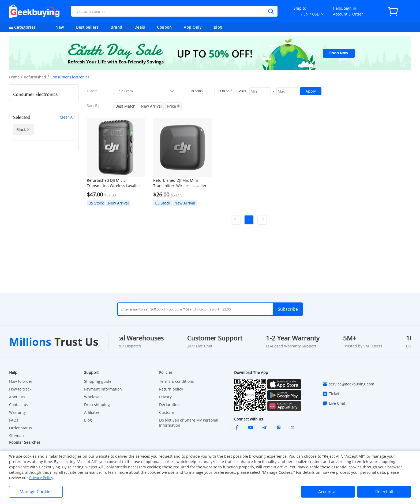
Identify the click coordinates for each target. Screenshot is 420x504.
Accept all (328, 492)
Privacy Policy (41, 478)
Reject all (384, 492)
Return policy (171, 389)
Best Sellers (87, 27)
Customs (167, 412)
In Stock (194, 91)
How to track (20, 389)
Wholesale (93, 397)
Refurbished (35, 77)
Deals (140, 27)
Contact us (19, 405)
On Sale (223, 91)
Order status (20, 428)
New (60, 27)
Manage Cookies (36, 492)
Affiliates (92, 412)
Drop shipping (97, 405)
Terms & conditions (177, 381)
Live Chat (334, 403)
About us (17, 397)
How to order (21, 381)
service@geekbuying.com (348, 384)
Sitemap (16, 436)
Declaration (169, 405)
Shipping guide (98, 381)
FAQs (14, 420)
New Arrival (151, 106)
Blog (218, 27)
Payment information (103, 389)
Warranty (17, 412)
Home (14, 77)
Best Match (125, 106)
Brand (117, 27)
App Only (193, 27)
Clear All (67, 117)
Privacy (165, 397)
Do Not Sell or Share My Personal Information (189, 423)
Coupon (164, 27)
